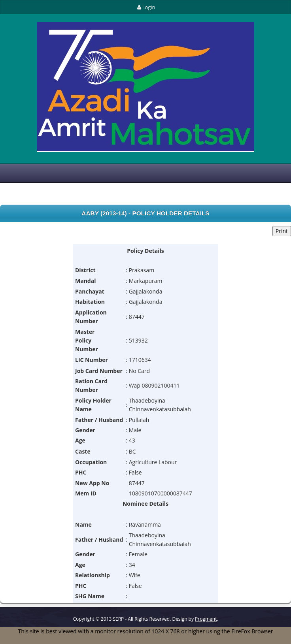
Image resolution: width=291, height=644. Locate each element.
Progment (206, 619)
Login (145, 7)
